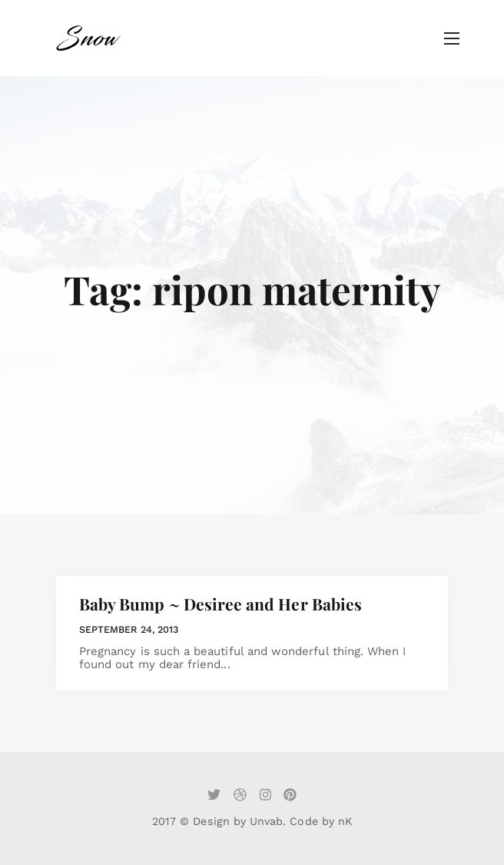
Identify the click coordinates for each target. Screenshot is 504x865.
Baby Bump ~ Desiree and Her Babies (220, 604)
